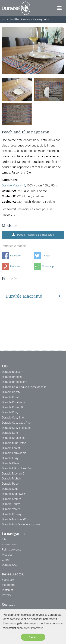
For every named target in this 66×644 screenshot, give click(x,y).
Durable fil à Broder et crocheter (21, 524)
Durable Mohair (11, 479)
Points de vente (11, 550)
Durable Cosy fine (13, 418)
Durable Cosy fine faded (17, 428)
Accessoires (9, 544)
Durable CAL (10, 565)
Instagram (8, 585)
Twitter (42, 256)
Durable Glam (10, 463)
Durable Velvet (11, 509)
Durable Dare (10, 433)
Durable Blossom (12, 372)
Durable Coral (10, 397)
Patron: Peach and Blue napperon (35, 235)
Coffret (6, 560)
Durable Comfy (11, 392)
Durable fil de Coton (14, 443)
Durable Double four (14, 438)
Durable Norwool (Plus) (16, 519)
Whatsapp (44, 266)
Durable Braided (12, 377)
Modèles (7, 555)
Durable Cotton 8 (12, 407)
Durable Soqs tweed (14, 494)
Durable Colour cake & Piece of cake (24, 387)
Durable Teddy (11, 504)
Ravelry (7, 595)
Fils (4, 539)
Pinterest (11, 266)
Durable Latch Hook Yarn (17, 468)
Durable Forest (11, 448)
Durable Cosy (10, 412)
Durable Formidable (14, 453)
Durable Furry (10, 458)
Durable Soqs (10, 489)
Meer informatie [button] (34, 628)
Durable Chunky (12, 514)
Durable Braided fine (14, 382)
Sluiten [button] (33, 637)
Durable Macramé (13, 185)
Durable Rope (10, 484)
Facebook (11, 256)
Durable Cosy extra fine (16, 423)
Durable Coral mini (13, 402)
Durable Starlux (11, 499)
